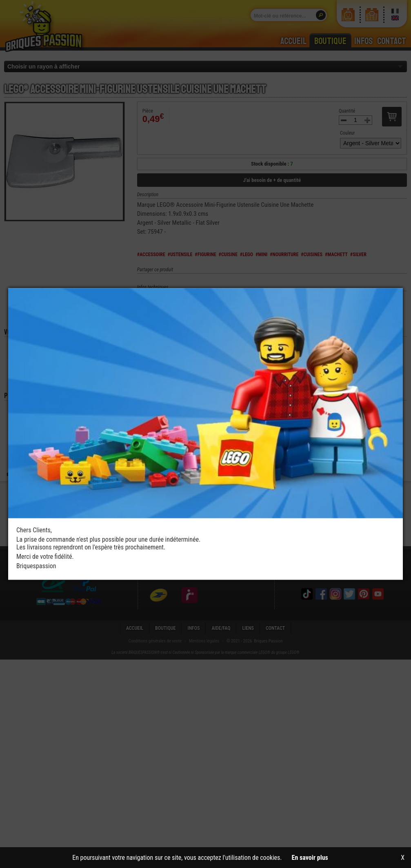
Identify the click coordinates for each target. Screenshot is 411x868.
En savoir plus (310, 858)
